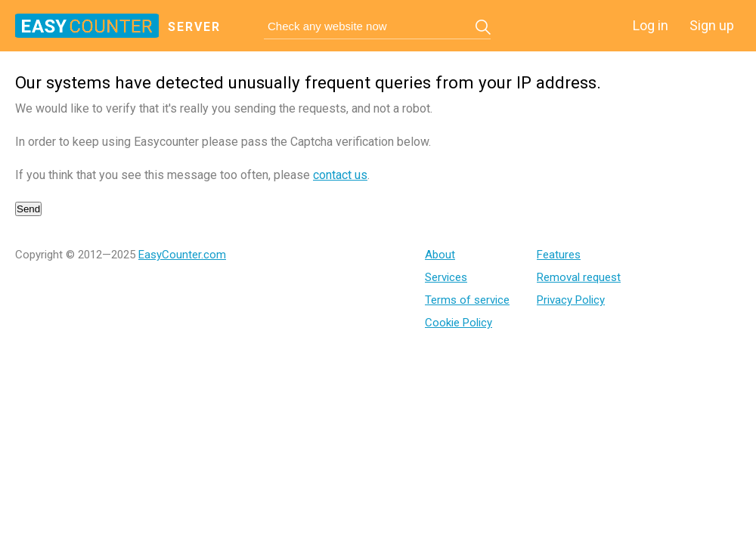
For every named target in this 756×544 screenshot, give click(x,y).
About (440, 255)
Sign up (712, 25)
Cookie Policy (459, 323)
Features (559, 255)
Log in (651, 25)
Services (446, 277)
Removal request (579, 277)
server (194, 27)
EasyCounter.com (182, 255)
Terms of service (467, 300)
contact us (340, 175)
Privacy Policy (571, 300)
